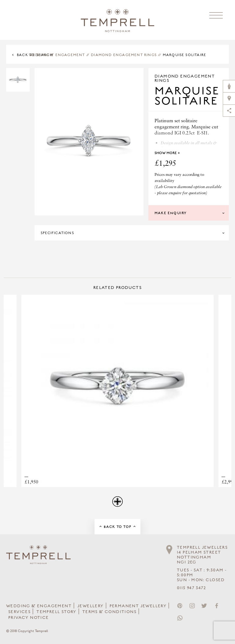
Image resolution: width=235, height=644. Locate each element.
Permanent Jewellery (138, 606)
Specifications (57, 233)
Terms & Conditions (109, 612)
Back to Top (117, 527)
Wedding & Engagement (57, 55)
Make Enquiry (171, 213)
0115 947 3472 (191, 588)
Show (167, 153)
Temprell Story (56, 612)
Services (19, 612)
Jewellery (91, 606)
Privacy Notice (29, 618)
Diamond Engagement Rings (124, 55)
